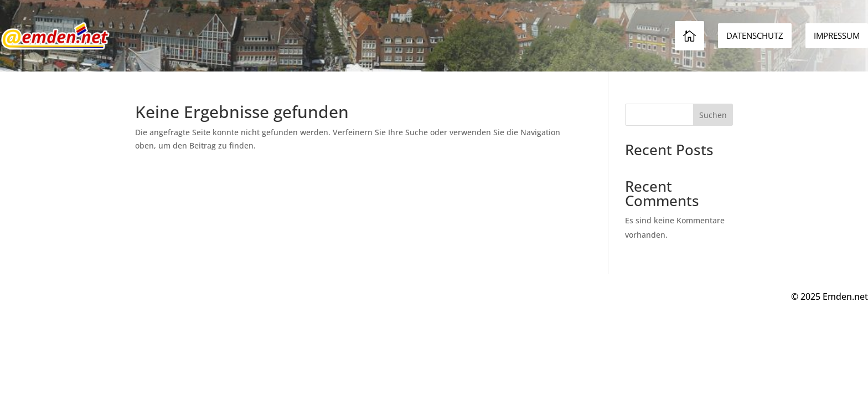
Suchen (713, 115)
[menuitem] (837, 36)
